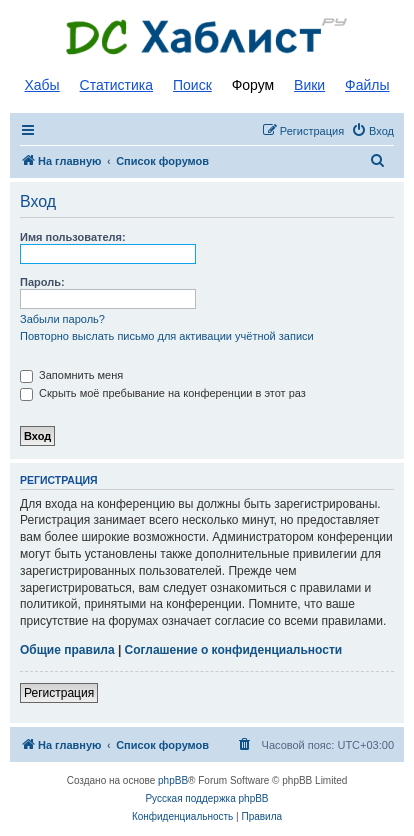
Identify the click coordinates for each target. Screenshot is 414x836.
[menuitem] (372, 131)
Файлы (367, 85)
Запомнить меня (71, 375)
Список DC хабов (207, 37)
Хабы (41, 85)
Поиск (192, 85)
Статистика (117, 85)
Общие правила (67, 650)
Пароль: (42, 282)
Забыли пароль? (62, 319)
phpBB (173, 780)
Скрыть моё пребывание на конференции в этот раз (163, 393)
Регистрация (59, 693)
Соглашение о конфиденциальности (234, 650)
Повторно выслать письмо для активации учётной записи (167, 336)
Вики (309, 85)
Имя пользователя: (73, 237)
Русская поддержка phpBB (206, 798)
